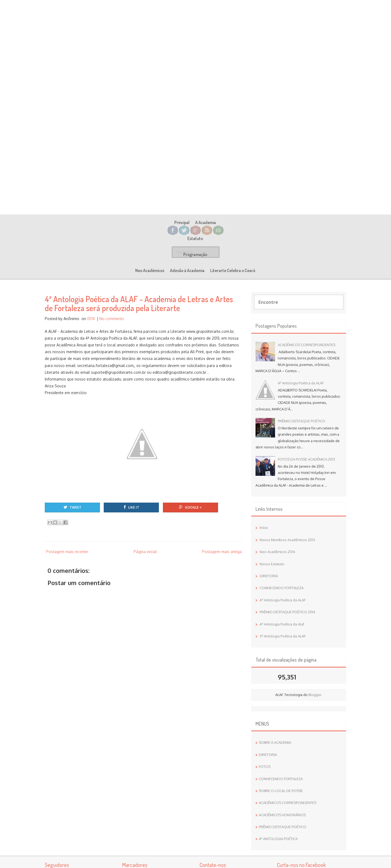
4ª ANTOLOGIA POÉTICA (278, 839)
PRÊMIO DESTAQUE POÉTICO (302, 421)
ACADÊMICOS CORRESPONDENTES (307, 345)
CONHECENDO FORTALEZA (282, 588)
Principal (94, 270)
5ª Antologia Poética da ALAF (283, 636)
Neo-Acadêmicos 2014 (277, 552)
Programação (166, 270)
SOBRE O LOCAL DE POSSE (281, 791)
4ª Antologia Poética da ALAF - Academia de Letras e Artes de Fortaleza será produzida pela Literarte (139, 303)
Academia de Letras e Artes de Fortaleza (195, 196)
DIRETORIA (269, 576)
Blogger (315, 695)
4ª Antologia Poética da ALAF (301, 383)
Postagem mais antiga (222, 552)
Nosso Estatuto (272, 564)
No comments (112, 319)
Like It (131, 507)
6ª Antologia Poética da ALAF (283, 600)
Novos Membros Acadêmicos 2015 (287, 540)
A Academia (117, 270)
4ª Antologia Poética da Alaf (282, 624)
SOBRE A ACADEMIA (275, 742)
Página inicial (145, 552)
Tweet (72, 507)
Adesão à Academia (236, 270)
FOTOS (265, 767)
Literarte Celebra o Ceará (282, 270)
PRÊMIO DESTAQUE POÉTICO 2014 (287, 612)
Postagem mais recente (67, 552)
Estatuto (141, 270)
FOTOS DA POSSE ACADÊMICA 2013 (306, 459)
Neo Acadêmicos (199, 270)
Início (264, 528)
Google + (190, 507)
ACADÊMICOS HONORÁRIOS (282, 815)
